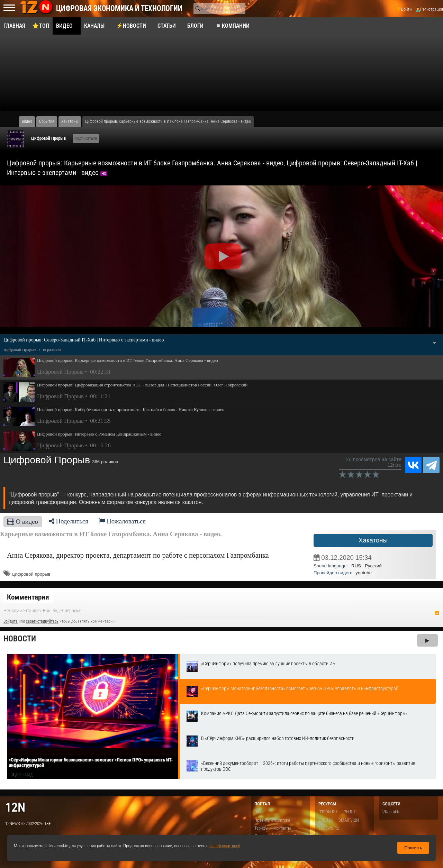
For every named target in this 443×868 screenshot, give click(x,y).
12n (15, 807)
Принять (413, 848)
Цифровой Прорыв (48, 138)
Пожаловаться (122, 521)
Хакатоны (373, 540)
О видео (23, 522)
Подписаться (86, 138)
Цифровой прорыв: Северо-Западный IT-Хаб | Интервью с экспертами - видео (84, 340)
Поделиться (69, 521)
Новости (20, 639)
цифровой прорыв (31, 574)
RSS (437, 613)
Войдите (11, 621)
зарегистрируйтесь (42, 621)
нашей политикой (225, 846)
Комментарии (28, 597)
